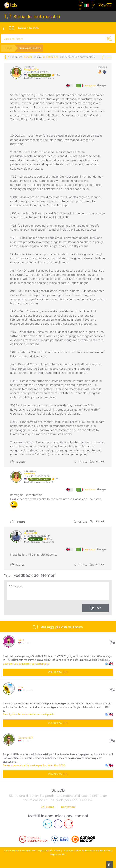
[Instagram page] (58, 823)
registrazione (51, 57)
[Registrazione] (94, 5)
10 (111, 688)
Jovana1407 (26, 737)
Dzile (21, 639)
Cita (80, 462)
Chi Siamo (47, 806)
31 (111, 641)
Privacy (58, 850)
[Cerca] (111, 38)
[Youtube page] (69, 823)
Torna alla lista (21, 28)
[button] (109, 663)
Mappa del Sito (58, 854)
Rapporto (18, 462)
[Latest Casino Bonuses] (11, 5)
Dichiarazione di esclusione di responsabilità (28, 850)
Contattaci (68, 806)
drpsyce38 (30, 533)
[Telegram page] (47, 823)
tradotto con (95, 85)
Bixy (21, 687)
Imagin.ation (31, 69)
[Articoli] (80, 5)
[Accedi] (101, 5)
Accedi (28, 57)
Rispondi (100, 461)
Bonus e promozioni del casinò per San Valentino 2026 (34, 765)
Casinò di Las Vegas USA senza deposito (26, 663)
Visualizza (58, 672)
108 (111, 739)
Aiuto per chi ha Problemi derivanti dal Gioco (88, 850)
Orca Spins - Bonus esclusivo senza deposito (29, 714)
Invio (99, 608)
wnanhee (30, 473)
